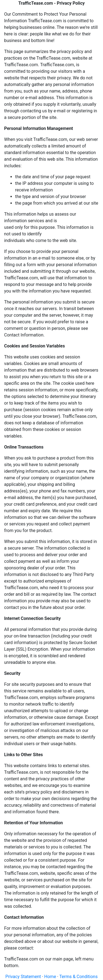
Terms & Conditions (79, 977)
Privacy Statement (23, 977)
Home (50, 977)
